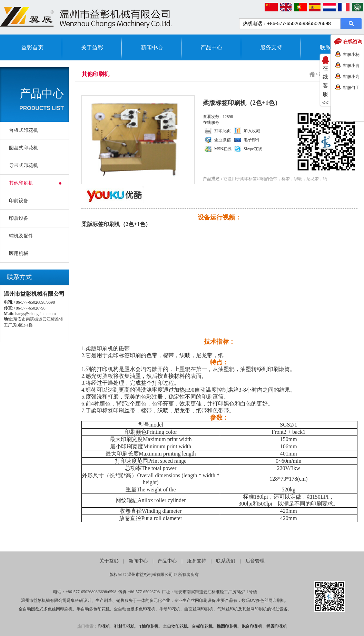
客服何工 (351, 88)
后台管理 (255, 561)
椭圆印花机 (227, 626)
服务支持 (271, 47)
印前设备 (19, 201)
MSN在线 (223, 149)
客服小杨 (351, 55)
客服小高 (351, 77)
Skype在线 (253, 149)
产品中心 (211, 47)
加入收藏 (252, 131)
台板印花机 (202, 626)
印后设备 (19, 218)
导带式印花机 (23, 165)
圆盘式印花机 (23, 148)
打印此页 (223, 131)
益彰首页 (32, 47)
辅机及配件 (21, 236)
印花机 (104, 626)
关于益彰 (92, 47)
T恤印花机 (149, 626)
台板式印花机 (23, 130)
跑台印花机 (252, 626)
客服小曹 (351, 66)
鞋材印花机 (125, 626)
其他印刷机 (21, 183)
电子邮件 (252, 140)
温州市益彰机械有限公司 (150, 575)
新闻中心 (152, 47)
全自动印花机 (175, 626)
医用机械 (19, 253)
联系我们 (226, 561)
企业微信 (223, 140)
